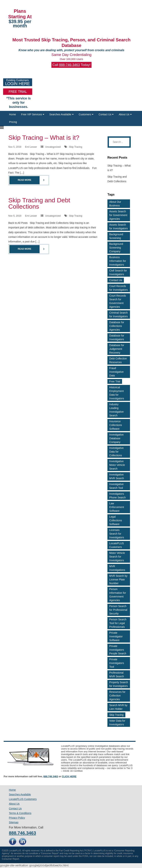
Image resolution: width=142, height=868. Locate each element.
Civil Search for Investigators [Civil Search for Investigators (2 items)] (118, 272)
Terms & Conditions (20, 813)
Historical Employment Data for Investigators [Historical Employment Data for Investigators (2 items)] (117, 393)
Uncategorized (53, 147)
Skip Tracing (76, 147)
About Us (125, 114)
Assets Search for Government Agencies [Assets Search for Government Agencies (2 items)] (118, 215)
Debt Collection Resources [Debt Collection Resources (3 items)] (118, 360)
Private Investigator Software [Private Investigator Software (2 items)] (116, 636)
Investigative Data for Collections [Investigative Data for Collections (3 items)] (116, 452)
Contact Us (106, 114)
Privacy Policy (17, 818)
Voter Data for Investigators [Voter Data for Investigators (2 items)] (117, 723)
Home (12, 114)
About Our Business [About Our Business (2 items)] (115, 204)
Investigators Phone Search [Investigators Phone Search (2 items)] (118, 496)
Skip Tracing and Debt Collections (39, 203)
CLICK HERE (69, 776)
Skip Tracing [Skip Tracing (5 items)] (116, 715)
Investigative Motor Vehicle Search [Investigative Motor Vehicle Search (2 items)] (117, 465)
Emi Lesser (31, 147)
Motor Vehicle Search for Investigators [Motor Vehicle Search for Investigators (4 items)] (117, 557)
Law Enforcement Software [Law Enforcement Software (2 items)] (117, 507)
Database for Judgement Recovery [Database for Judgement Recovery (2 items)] (117, 349)
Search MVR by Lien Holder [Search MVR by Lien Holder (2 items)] (118, 707)
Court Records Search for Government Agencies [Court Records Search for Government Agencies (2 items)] (118, 301)
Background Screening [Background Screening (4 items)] (116, 236)
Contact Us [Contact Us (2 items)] (116, 280)
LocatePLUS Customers (23, 799)
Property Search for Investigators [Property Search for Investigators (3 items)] (119, 684)
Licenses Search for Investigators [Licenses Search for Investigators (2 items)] (117, 534)
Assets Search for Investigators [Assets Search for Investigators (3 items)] (119, 227)
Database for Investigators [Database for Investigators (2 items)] (117, 337)
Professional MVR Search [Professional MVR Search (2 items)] (117, 675)
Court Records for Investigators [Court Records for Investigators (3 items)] (119, 288)
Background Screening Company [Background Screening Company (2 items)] (116, 248)
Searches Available (61, 114)
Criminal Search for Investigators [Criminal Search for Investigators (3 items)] (119, 315)
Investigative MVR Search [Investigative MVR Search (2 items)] (117, 476)
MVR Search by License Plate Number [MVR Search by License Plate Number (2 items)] (118, 580)
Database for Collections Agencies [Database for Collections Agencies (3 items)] (117, 326)
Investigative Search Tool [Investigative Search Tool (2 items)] (116, 486)
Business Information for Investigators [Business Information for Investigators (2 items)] (118, 261)
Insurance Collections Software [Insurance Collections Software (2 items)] (116, 425)
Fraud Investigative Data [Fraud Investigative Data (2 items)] (116, 372)
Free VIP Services (33, 114)
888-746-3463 (70, 65)
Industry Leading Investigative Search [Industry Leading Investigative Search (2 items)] (116, 410)
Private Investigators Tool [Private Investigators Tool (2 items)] (117, 663)
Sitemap (14, 822)
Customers (86, 114)
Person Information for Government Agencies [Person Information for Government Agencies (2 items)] (118, 595)
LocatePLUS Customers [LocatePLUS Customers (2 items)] (117, 545)
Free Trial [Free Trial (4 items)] (115, 381)
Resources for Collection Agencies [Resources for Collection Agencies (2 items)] (117, 696)
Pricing (13, 122)
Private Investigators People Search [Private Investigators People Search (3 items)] (118, 650)
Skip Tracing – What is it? (44, 137)
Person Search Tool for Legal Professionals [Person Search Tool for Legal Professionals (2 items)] (118, 623)
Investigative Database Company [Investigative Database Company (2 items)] (116, 438)
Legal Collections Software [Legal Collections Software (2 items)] (116, 520)
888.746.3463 (51, 776)
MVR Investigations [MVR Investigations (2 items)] (117, 568)
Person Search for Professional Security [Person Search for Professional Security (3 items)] (118, 610)
